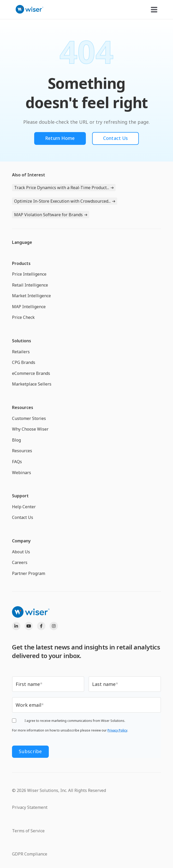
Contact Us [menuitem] (23, 518)
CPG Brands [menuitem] (24, 363)
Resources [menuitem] (23, 408)
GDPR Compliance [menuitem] (30, 853)
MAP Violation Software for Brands (48, 215)
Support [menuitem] (20, 496)
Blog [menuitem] (16, 440)
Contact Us (116, 138)
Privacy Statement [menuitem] (30, 807)
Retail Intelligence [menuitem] (30, 285)
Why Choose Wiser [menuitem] (30, 429)
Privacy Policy (117, 731)
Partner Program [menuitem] (29, 574)
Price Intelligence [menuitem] (29, 274)
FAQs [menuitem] (17, 462)
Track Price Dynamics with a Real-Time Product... (62, 188)
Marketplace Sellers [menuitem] (32, 384)
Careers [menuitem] (20, 563)
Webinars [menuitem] (22, 473)
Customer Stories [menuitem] (29, 418)
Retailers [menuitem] (21, 352)
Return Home (60, 138)
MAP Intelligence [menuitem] (29, 307)
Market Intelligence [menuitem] (31, 296)
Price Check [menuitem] (23, 318)
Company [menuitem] (21, 541)
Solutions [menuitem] (22, 341)
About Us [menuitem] (21, 552)
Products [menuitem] (21, 263)
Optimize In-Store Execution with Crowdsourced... (62, 201)
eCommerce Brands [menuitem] (31, 374)
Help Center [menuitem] (24, 507)
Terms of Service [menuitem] (28, 830)
